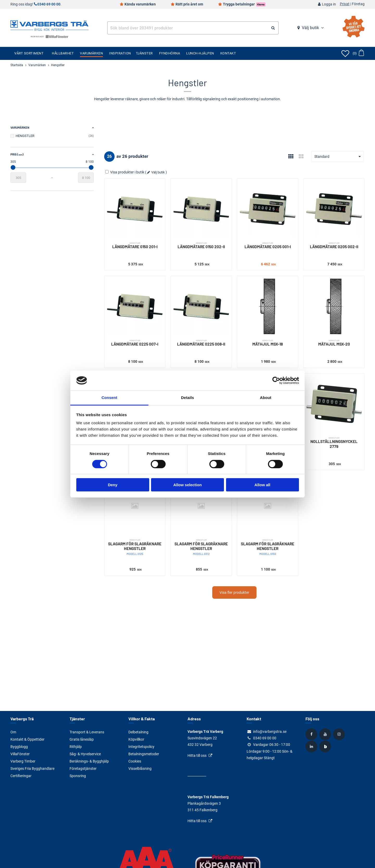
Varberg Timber (23, 761)
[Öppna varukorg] (358, 53)
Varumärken (91, 53)
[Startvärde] (18, 178)
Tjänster (144, 53)
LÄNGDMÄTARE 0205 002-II (334, 245)
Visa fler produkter (234, 592)
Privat (345, 4)
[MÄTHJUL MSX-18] (268, 306)
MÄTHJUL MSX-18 (268, 343)
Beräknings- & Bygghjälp (89, 761)
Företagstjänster (83, 769)
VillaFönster (20, 754)
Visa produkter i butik (125, 172)
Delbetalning (138, 732)
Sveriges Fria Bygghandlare (32, 769)
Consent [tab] (110, 398)
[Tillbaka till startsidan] (49, 25)
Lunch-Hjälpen (200, 53)
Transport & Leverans (87, 732)
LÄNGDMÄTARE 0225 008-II (201, 343)
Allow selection (187, 485)
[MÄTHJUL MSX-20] (334, 306)
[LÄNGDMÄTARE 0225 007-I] (135, 306)
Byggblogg (19, 747)
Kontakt (228, 53)
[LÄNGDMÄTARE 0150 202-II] (201, 209)
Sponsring (78, 776)
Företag (358, 4)
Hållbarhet (63, 53)
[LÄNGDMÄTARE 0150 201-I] (135, 209)
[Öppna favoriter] (345, 53)
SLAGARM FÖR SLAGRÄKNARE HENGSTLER (135, 547)
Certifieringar (21, 776)
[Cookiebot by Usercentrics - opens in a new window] (276, 380)
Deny (113, 485)
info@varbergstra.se (270, 732)
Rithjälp (76, 747)
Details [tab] (187, 398)
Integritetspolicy (141, 747)
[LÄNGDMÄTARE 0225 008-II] (201, 306)
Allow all (262, 485)
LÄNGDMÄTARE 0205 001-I (268, 245)
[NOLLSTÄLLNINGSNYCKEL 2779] (334, 404)
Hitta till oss (197, 755)
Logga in (329, 4)
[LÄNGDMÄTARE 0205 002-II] (334, 209)
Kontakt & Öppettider (27, 739)
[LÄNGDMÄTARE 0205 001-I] (268, 209)
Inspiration (120, 53)
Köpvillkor (136, 739)
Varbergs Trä (22, 719)
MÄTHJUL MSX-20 (334, 343)
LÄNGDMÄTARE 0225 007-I (135, 343)
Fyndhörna (170, 53)
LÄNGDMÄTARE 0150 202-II (201, 245)
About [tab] (266, 398)
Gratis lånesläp (82, 739)
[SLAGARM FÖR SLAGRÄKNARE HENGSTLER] (135, 506)
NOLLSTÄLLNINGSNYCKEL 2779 (334, 443)
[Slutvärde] (86, 178)
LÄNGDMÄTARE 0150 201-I (135, 245)
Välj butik (310, 28)
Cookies (135, 761)
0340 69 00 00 (49, 4)
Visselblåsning (140, 769)
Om (13, 732)
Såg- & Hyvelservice (85, 754)
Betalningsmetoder (144, 754)
